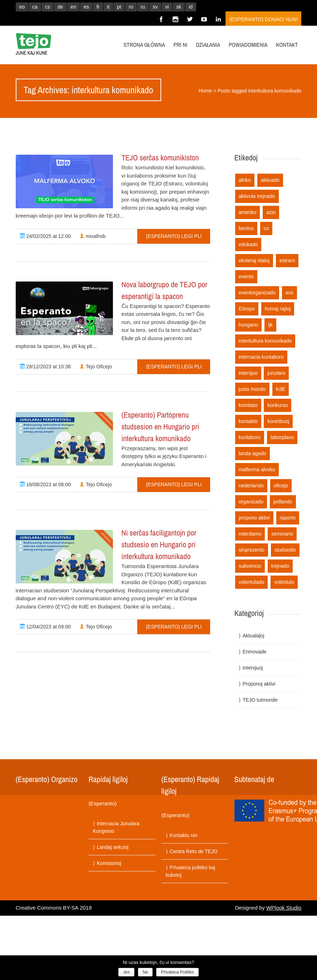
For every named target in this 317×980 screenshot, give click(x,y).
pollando (283, 502)
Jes (126, 972)
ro (131, 7)
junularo (276, 373)
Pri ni (181, 45)
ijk (270, 325)
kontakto (248, 421)
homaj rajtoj (278, 309)
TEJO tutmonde (260, 700)
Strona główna (144, 45)
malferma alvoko (257, 469)
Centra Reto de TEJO (194, 851)
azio (271, 212)
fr (98, 7)
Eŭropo (247, 309)
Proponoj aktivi (259, 684)
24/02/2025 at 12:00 (45, 236)
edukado (248, 244)
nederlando (251, 486)
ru (143, 7)
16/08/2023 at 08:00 (45, 484)
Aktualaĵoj (254, 636)
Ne (145, 972)
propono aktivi (254, 518)
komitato (248, 405)
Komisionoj (109, 863)
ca (35, 7)
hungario (249, 325)
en (74, 7)
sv (155, 7)
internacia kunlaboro (261, 357)
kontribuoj (278, 421)
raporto (288, 518)
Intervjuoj (253, 668)
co (266, 228)
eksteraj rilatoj (254, 260)
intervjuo (248, 373)
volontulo (284, 582)
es (86, 7)
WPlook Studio (284, 908)
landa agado (252, 453)
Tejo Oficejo (96, 367)
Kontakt (287, 45)
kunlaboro (250, 437)
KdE (281, 389)
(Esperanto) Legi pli (174, 236)
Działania (208, 45)
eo (22, 7)
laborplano (282, 437)
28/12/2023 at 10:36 (45, 367)
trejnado (280, 566)
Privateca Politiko (177, 972)
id (191, 7)
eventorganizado (257, 293)
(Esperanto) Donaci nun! (263, 19)
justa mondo (252, 389)
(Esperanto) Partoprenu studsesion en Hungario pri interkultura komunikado (160, 427)
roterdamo (250, 534)
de (60, 7)
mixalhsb (92, 236)
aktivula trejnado (257, 196)
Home (205, 91)
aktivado (270, 180)
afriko (245, 180)
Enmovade (255, 652)
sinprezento (252, 550)
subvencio (250, 566)
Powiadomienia (248, 45)
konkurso (278, 405)
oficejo (281, 486)
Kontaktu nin (184, 835)
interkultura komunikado (265, 341)
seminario (282, 534)
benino (246, 228)
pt (119, 7)
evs (289, 293)
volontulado (252, 582)
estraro (287, 260)
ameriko (248, 212)
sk (179, 7)
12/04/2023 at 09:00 (45, 627)
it (108, 7)
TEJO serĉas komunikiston (160, 158)
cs (48, 7)
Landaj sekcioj (113, 847)
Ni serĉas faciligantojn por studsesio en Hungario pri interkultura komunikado (159, 544)
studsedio (285, 550)
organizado (251, 502)
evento (246, 277)
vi (167, 7)
